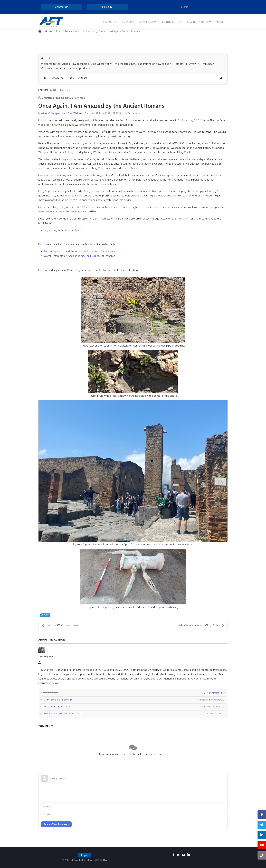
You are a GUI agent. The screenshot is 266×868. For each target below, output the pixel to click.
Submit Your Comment (56, 824)
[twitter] (178, 855)
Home (49, 32)
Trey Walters (72, 32)
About (219, 22)
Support (127, 22)
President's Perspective (52, 114)
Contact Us (61, 7)
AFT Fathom (105, 270)
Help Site (107, 7)
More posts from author (215, 693)
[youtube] (184, 855)
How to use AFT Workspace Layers (60, 625)
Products (109, 22)
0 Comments (133, 114)
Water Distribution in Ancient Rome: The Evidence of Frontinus (79, 256)
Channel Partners (198, 22)
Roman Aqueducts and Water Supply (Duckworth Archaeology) (80, 252)
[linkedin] (189, 855)
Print (68, 90)
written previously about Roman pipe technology (74, 175)
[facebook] (174, 855)
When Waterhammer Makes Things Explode (202, 625)
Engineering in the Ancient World (63, 230)
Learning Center (170, 22)
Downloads (146, 22)
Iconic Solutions (211, 144)
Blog (59, 32)
